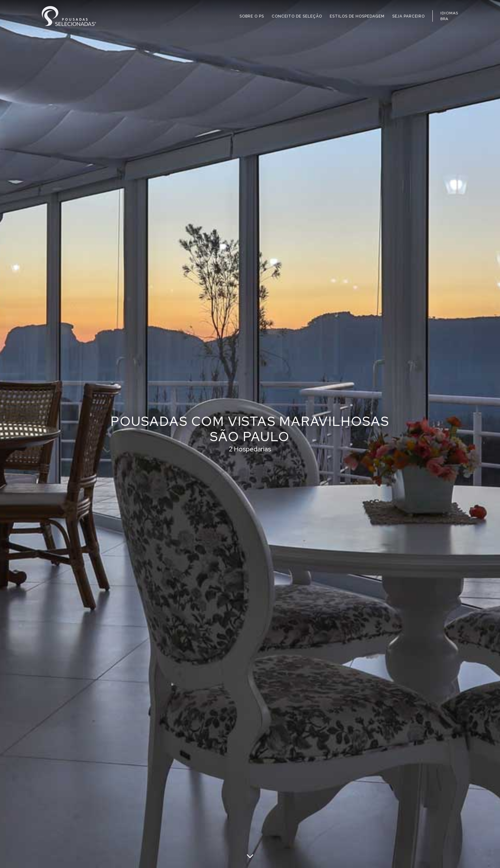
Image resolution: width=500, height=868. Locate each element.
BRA (444, 19)
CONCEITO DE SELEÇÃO (297, 16)
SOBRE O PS (252, 16)
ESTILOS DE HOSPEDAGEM (357, 16)
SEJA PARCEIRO (408, 16)
